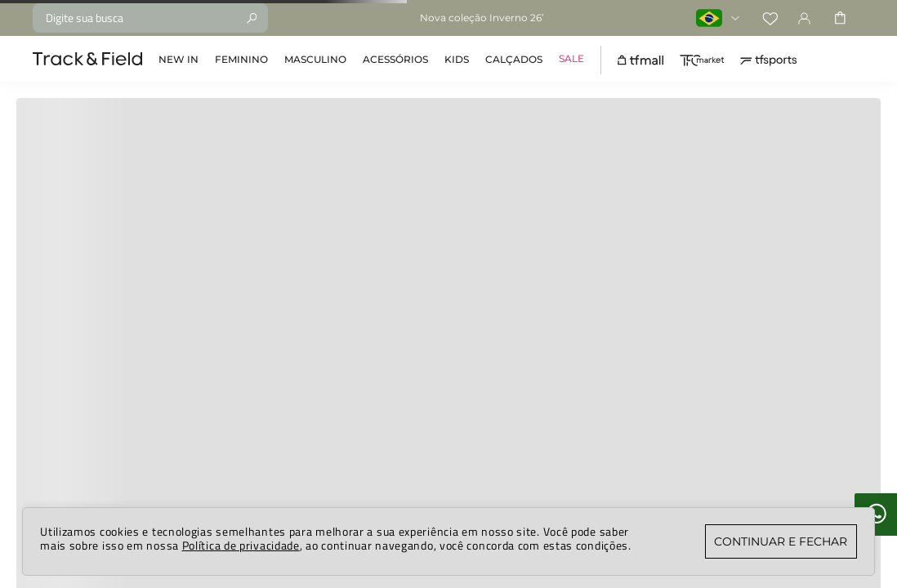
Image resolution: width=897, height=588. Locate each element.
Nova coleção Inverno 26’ (482, 18)
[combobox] (150, 18)
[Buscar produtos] (252, 18)
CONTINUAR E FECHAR (781, 541)
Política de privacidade (241, 545)
